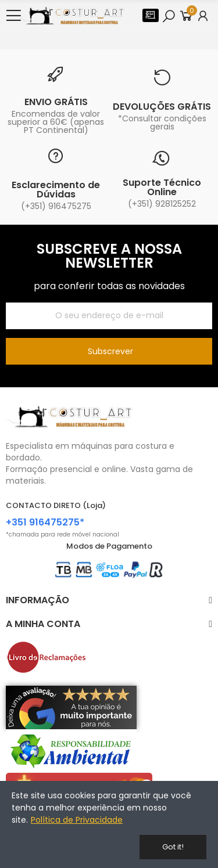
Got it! (173, 847)
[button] (151, 15)
